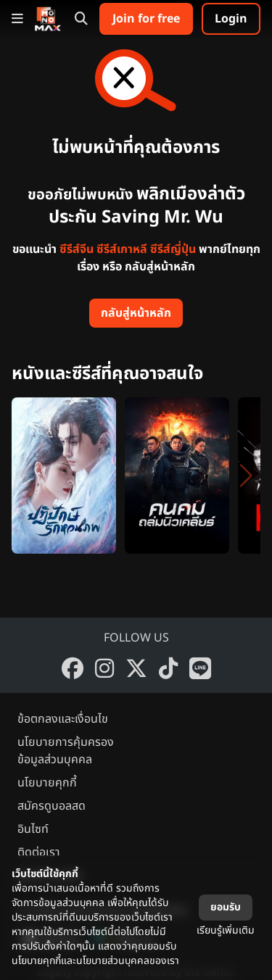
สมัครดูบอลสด (51, 806)
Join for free (146, 19)
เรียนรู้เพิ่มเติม (226, 930)
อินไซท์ (33, 829)
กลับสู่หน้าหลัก (136, 313)
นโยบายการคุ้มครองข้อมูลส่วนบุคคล (66, 751)
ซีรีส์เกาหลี (122, 249)
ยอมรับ (226, 907)
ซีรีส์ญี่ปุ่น (173, 249)
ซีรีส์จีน (77, 249)
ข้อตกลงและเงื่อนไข (63, 719)
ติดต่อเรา (39, 852)
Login (231, 19)
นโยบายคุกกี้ (47, 783)
